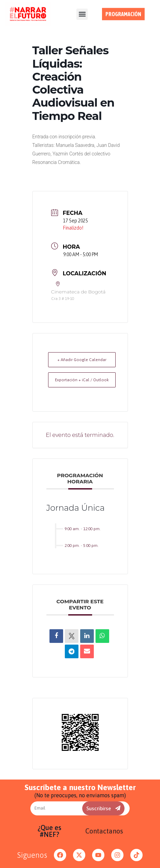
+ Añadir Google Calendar (82, 360)
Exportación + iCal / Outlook (82, 380)
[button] (82, 11)
